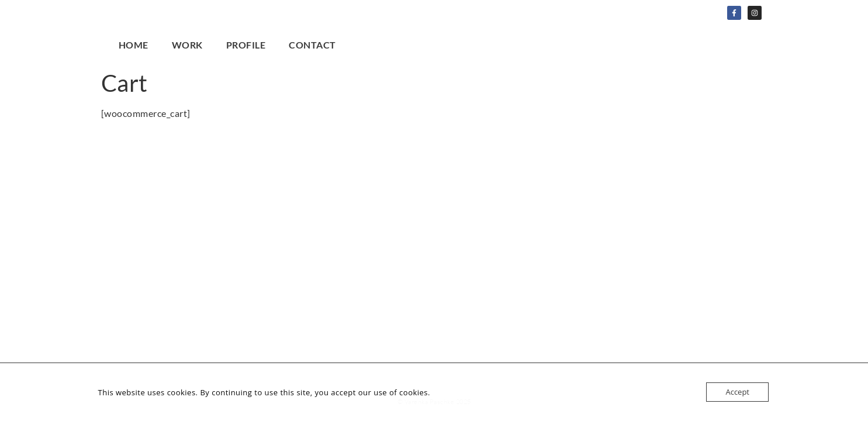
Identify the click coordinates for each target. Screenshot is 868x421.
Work (187, 45)
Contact (312, 45)
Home (134, 45)
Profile (246, 45)
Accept (737, 392)
